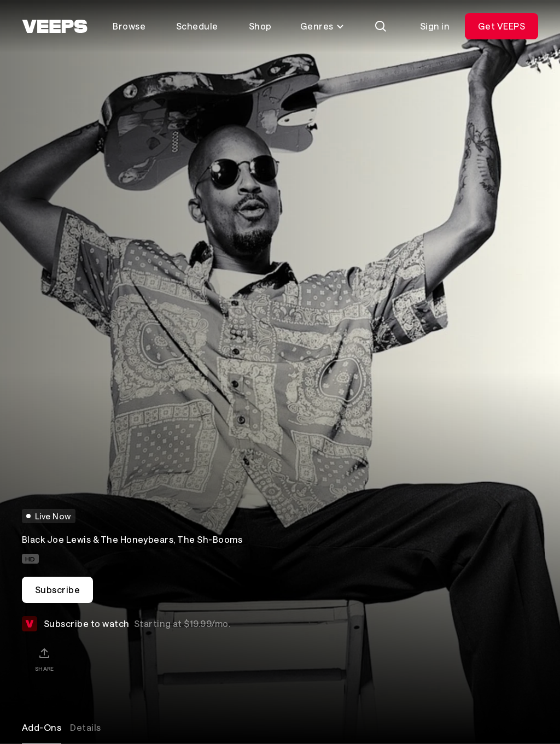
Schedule (197, 26)
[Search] (381, 26)
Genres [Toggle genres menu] (322, 26)
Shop (260, 26)
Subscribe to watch (126, 624)
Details (85, 727)
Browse (129, 26)
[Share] (44, 659)
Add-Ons (42, 727)
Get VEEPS (501, 26)
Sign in (435, 26)
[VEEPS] (55, 26)
